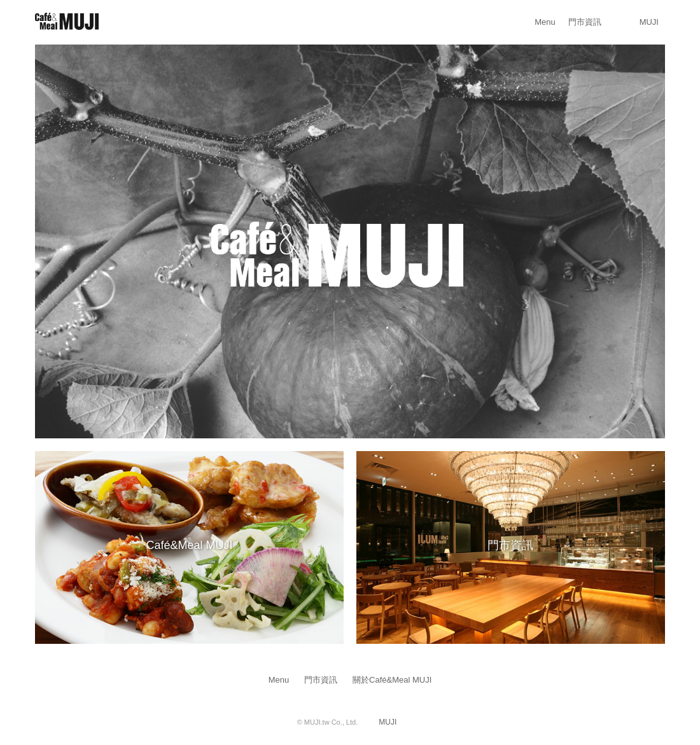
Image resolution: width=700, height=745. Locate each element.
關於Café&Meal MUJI (392, 680)
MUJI (649, 22)
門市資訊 (585, 22)
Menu (545, 22)
